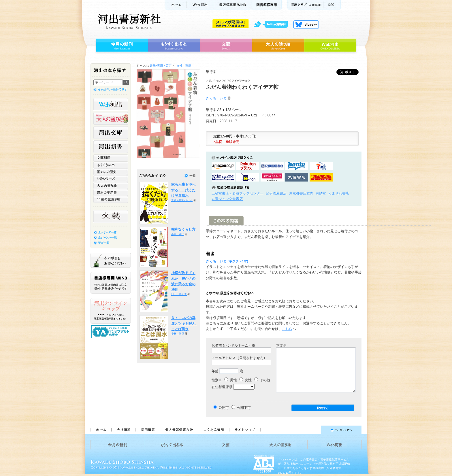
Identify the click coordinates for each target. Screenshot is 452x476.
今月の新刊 (121, 45)
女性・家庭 (184, 66)
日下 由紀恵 (179, 294)
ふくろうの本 (111, 165)
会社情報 (123, 430)
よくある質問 (213, 430)
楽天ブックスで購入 (248, 166)
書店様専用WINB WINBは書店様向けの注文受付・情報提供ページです (111, 283)
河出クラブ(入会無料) (305, 5)
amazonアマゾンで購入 (223, 166)
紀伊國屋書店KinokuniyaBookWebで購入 (272, 166)
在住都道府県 (222, 387)
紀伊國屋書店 (276, 193)
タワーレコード (321, 177)
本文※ (281, 345)
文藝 (226, 45)
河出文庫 (111, 133)
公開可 (224, 408)
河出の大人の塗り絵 (111, 118)
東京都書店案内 (301, 193)
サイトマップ (245, 430)
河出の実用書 (111, 192)
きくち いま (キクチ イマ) (227, 261)
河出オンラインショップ (111, 311)
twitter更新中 (273, 24)
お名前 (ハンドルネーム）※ (233, 345)
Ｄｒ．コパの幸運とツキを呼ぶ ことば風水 (185, 323)
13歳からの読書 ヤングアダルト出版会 (112, 332)
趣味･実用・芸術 (161, 66)
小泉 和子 (178, 234)
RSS (332, 5)
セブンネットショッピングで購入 (321, 166)
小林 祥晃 (178, 334)
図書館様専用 (267, 5)
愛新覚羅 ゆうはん (182, 200)
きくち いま (216, 98)
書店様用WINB (233, 5)
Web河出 (200, 5)
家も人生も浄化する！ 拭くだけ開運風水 (183, 190)
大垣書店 (297, 177)
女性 (245, 380)
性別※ (217, 380)
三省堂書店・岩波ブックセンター (238, 193)
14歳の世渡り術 (111, 199)
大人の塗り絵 (278, 45)
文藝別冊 (111, 158)
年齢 (215, 371)
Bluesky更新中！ (306, 24)
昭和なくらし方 (183, 229)
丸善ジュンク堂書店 (227, 199)
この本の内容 (226, 221)
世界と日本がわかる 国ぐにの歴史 (111, 172)
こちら (287, 329)
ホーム (176, 5)
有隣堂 (321, 193)
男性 (230, 380)
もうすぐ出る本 (174, 45)
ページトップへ (313, 430)
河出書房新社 (128, 22)
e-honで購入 (248, 177)
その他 (262, 380)
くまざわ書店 (339, 193)
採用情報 (148, 430)
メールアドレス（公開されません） (239, 358)
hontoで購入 (297, 166)
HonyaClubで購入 (223, 177)
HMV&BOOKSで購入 (272, 177)
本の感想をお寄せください (111, 260)
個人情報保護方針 (179, 430)
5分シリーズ (111, 179)
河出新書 (111, 147)
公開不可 (244, 408)
